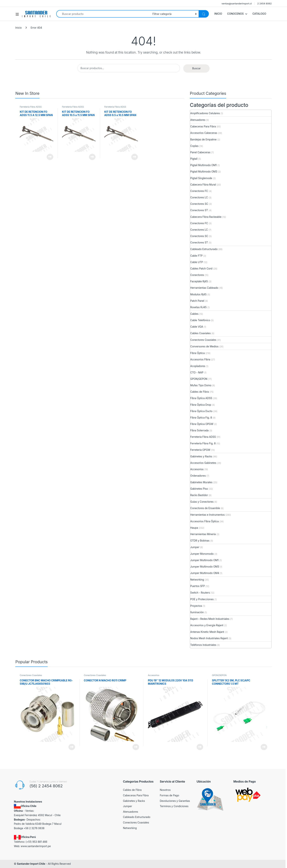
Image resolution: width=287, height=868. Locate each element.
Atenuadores (198, 120)
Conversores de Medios (204, 346)
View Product (50, 157)
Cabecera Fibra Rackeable (206, 217)
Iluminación (197, 612)
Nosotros (165, 790)
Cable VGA (197, 327)
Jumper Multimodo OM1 (204, 560)
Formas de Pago (169, 795)
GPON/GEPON (199, 379)
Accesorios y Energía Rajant (207, 625)
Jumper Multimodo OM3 (205, 567)
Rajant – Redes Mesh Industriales (210, 619)
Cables (194, 314)
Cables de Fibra (199, 392)
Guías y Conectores (202, 502)
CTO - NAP (197, 372)
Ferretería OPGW (200, 450)
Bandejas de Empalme (203, 139)
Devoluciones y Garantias (175, 801)
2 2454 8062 (264, 3)
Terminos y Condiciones (174, 806)
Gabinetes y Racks (201, 456)
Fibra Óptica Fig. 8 (201, 418)
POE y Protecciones (202, 599)
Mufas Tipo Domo (201, 385)
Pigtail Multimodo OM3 (204, 171)
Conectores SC (199, 204)
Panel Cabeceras (200, 152)
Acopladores (198, 366)
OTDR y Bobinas (200, 541)
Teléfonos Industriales (203, 645)
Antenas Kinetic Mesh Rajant (207, 632)
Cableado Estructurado (204, 249)
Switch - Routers (200, 593)
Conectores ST (199, 210)
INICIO (218, 14)
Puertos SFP (197, 586)
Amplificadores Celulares (205, 113)
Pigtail (194, 159)
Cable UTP (196, 262)
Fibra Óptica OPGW (202, 424)
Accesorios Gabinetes (203, 463)
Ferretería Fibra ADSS (31, 107)
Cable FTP (196, 256)
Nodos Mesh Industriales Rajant (209, 638)
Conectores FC (199, 191)
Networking (197, 580)
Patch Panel (197, 301)
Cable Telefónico (200, 320)
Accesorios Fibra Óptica (204, 521)
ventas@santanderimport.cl (237, 3)
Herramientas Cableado (204, 288)
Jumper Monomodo (202, 554)
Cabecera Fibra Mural (203, 185)
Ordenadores (198, 476)
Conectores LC (199, 197)
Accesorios (197, 469)
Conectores (197, 275)
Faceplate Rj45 (199, 281)
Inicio (18, 28)
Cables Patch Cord (201, 268)
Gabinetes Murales (201, 482)
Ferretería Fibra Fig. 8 (203, 443)
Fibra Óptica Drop (201, 405)
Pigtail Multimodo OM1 (203, 165)
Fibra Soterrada (199, 430)
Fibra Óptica (197, 353)
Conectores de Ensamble (205, 508)
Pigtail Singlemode (201, 178)
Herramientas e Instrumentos (207, 515)
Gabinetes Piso (199, 489)
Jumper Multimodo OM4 (205, 573)
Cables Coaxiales (200, 333)
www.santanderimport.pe (36, 846)
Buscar (196, 68)
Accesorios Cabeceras (204, 133)
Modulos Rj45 (198, 294)
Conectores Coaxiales (203, 340)
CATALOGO (259, 14)
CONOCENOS (235, 14)
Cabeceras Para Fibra (203, 126)
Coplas (194, 146)
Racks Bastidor (199, 495)
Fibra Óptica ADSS (201, 398)
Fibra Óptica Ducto (201, 411)
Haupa (194, 528)
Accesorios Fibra (200, 359)
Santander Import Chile (31, 864)
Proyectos (196, 606)
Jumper (195, 547)
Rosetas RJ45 (198, 307)
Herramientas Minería (203, 534)
